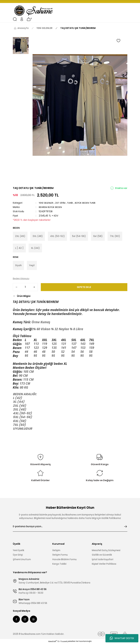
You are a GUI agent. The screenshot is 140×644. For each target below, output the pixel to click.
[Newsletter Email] (70, 527)
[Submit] (126, 527)
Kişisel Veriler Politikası (104, 564)
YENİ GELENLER (46, 203)
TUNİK (71, 203)
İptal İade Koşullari (102, 560)
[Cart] (29, 19)
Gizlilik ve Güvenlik (102, 555)
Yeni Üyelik (19, 551)
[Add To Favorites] (118, 41)
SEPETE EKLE (84, 287)
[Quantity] (25, 287)
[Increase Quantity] (34, 287)
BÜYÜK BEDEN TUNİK (86, 203)
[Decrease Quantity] (16, 287)
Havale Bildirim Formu (64, 560)
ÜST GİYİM (61, 203)
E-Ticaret (63, 642)
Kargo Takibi (59, 564)
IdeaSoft (52, 642)
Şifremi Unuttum (22, 560)
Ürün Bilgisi (24, 296)
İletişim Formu (60, 555)
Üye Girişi (18, 555)
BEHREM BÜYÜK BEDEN (50, 207)
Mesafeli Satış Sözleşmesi (106, 551)
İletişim (56, 551)
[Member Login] (22, 19)
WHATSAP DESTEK (122, 638)
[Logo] (34, 11)
